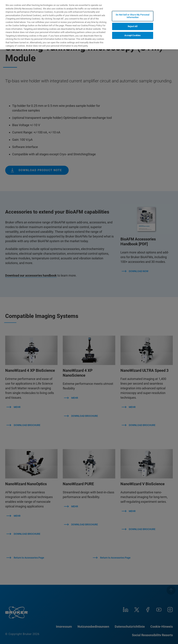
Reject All (133, 26)
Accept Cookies (133, 35)
